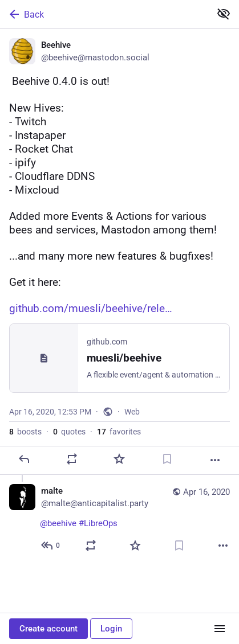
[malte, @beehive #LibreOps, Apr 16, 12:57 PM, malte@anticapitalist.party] (119, 520)
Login (111, 629)
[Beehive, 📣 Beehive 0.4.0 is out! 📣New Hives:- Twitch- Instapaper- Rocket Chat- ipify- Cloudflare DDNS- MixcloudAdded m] (119, 252)
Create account (48, 629)
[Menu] (220, 629)
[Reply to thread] (51, 545)
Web (132, 412)
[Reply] (24, 459)
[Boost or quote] (72, 459)
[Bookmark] (167, 459)
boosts (25, 432)
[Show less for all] (224, 14)
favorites (119, 432)
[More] (215, 460)
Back (26, 14)
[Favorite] (119, 459)
